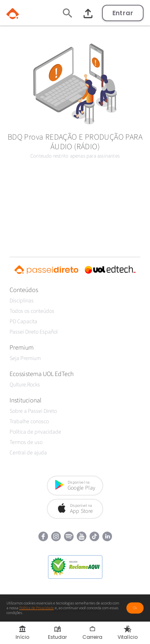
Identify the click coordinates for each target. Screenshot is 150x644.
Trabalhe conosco (29, 422)
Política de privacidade (35, 432)
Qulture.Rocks (25, 385)
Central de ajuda (28, 453)
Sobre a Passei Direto (33, 411)
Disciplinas (22, 301)
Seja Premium (25, 358)
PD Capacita (23, 322)
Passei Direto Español (34, 332)
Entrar (123, 13)
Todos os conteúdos (32, 311)
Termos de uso (26, 442)
